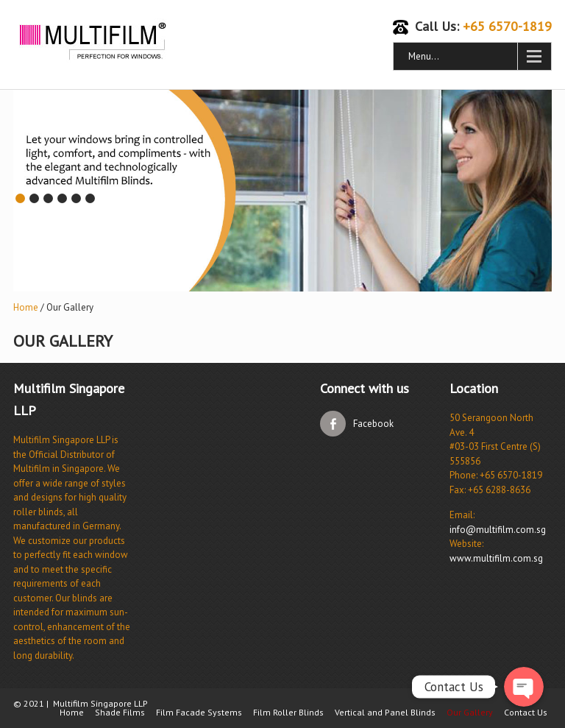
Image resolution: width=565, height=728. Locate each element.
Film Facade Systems (199, 713)
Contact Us (526, 713)
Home (26, 307)
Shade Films (120, 713)
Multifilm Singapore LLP (100, 703)
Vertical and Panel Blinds (385, 713)
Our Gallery (470, 713)
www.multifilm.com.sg (496, 558)
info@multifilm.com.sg (498, 530)
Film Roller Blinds (288, 713)
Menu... (424, 56)
